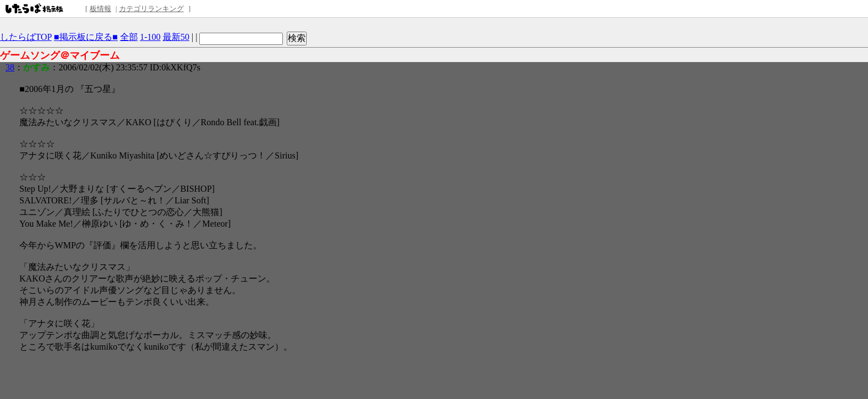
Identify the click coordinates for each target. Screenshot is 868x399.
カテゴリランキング (151, 9)
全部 (129, 37)
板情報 (100, 9)
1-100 (150, 37)
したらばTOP (26, 37)
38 (10, 67)
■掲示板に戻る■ (86, 37)
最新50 (176, 37)
